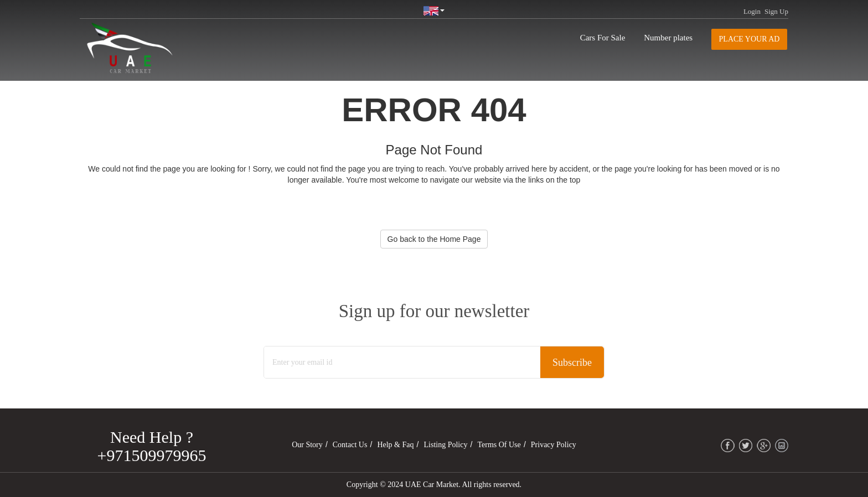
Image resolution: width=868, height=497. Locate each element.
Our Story (307, 445)
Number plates (668, 38)
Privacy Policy (554, 445)
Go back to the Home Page (434, 239)
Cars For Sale (603, 38)
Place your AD (750, 39)
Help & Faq (395, 445)
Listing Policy (446, 445)
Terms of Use (499, 445)
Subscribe (572, 363)
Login (752, 11)
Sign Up (776, 11)
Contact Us (350, 445)
